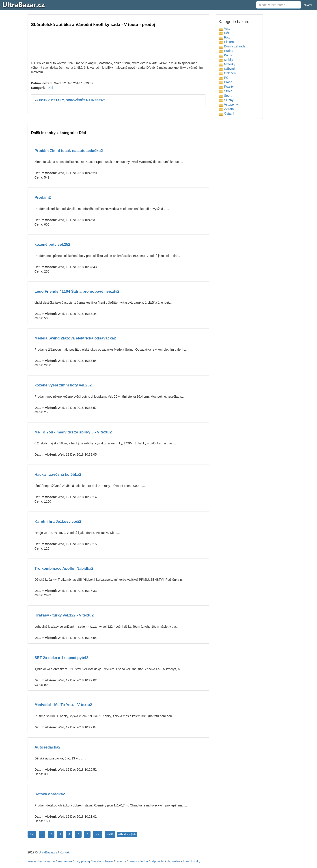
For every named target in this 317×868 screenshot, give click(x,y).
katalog (98, 861)
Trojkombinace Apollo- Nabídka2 (64, 568)
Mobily (226, 60)
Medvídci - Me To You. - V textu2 (63, 705)
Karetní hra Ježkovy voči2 (58, 521)
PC (223, 78)
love (186, 861)
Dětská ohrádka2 (50, 794)
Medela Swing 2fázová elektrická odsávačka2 (75, 338)
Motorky (227, 64)
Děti (50, 88)
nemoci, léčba (138, 861)
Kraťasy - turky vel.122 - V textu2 (64, 615)
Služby (226, 100)
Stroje (225, 91)
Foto (224, 37)
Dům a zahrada (232, 46)
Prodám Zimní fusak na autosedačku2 (69, 151)
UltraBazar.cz (48, 852)
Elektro (226, 42)
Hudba (226, 51)
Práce (225, 82)
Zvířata (226, 109)
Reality (226, 87)
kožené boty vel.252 (52, 244)
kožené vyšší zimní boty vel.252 (63, 385)
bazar (109, 861)
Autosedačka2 (47, 747)
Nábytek (227, 69)
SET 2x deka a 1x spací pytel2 (61, 658)
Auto (224, 28)
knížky (196, 861)
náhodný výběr (127, 834)
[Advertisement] (118, 46)
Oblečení (228, 73)
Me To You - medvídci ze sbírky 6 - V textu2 (73, 432)
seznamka (65, 861)
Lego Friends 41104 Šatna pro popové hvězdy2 (77, 291)
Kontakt (65, 852)
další (110, 834)
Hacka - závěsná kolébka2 (58, 475)
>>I (98, 834)
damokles (174, 861)
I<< (32, 834)
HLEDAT (308, 5)
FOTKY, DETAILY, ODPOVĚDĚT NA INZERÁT (72, 100)
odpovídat (157, 861)
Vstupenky (229, 105)
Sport (225, 96)
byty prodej (82, 861)
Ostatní (226, 113)
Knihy (225, 55)
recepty (121, 861)
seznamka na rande (41, 861)
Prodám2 (43, 197)
